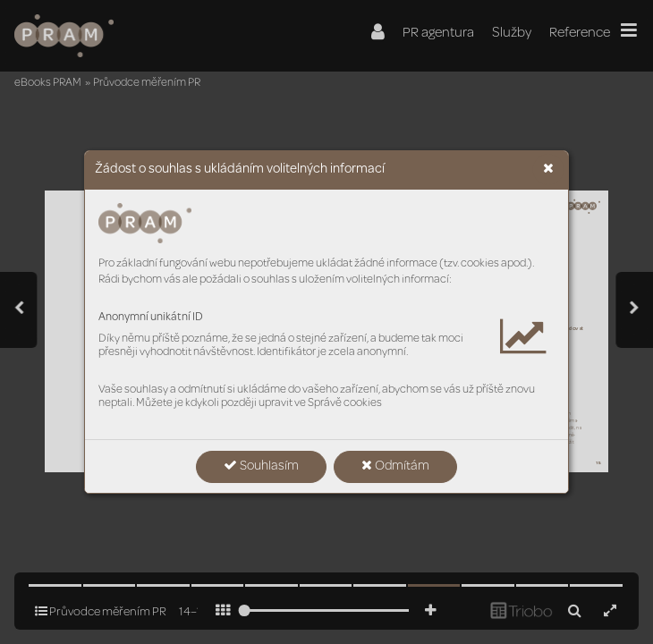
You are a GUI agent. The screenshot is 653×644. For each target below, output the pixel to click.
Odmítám (395, 466)
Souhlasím (261, 466)
